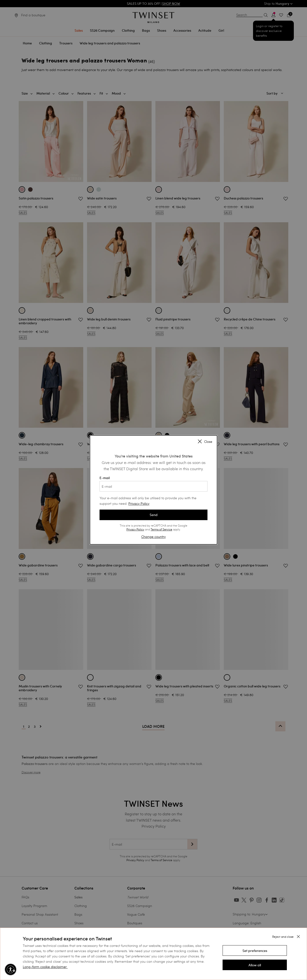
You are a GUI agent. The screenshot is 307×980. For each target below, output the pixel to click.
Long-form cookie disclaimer (45, 967)
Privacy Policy (139, 503)
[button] (255, 950)
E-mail (153, 484)
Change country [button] (153, 537)
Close (205, 442)
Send (154, 515)
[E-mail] (153, 486)
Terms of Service (161, 529)
